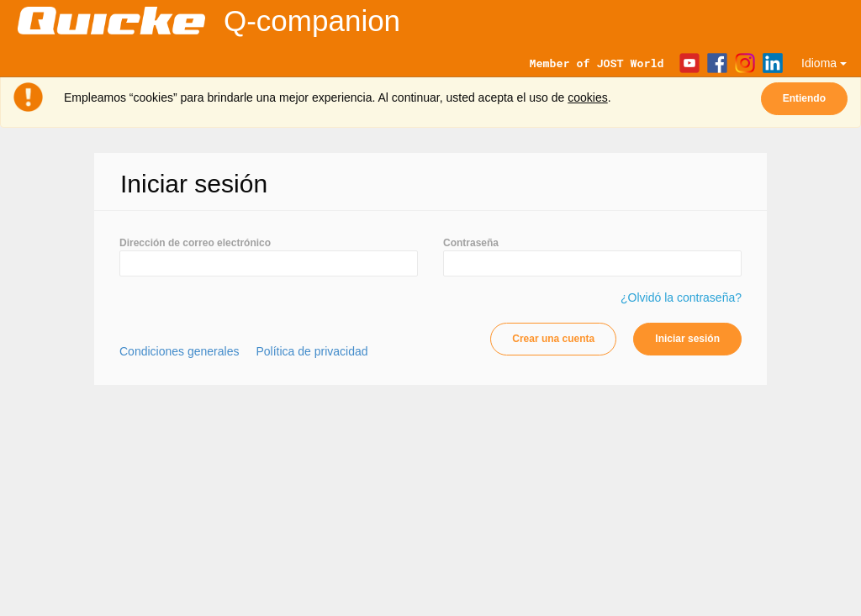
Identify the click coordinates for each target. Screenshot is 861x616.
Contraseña (471, 243)
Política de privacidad (312, 351)
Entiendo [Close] (804, 98)
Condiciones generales (179, 351)
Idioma (824, 63)
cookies (587, 97)
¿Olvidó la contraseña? (681, 297)
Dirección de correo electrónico (195, 243)
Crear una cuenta (553, 339)
